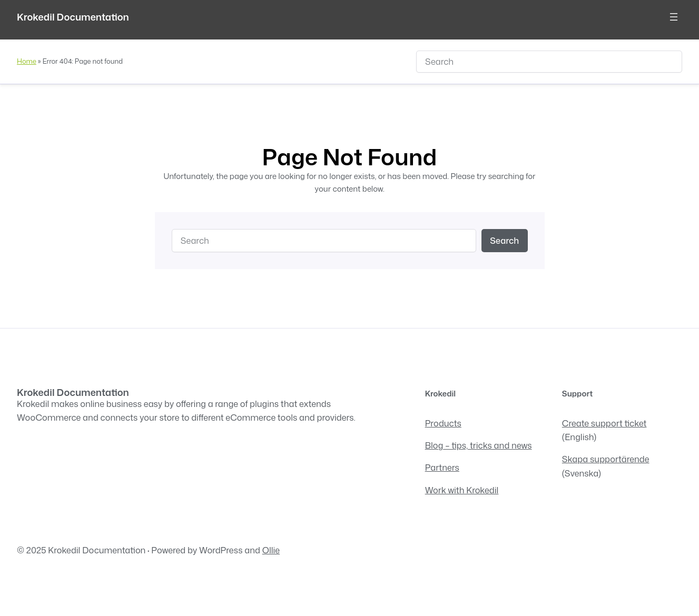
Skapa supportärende (606, 459)
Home (27, 61)
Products (443, 423)
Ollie (271, 550)
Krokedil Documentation (73, 17)
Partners (442, 467)
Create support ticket (604, 423)
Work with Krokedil (462, 490)
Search (504, 240)
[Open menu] (674, 17)
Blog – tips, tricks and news (479, 445)
